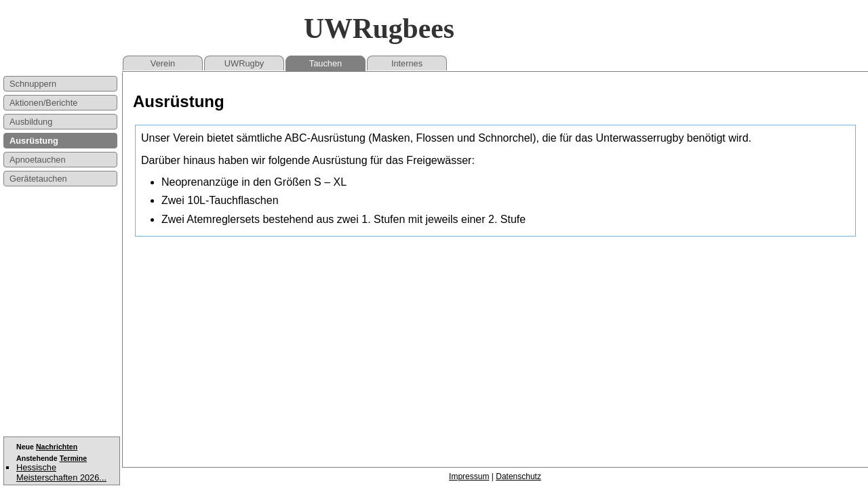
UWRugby (244, 63)
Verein (163, 63)
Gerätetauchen (38, 179)
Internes (407, 63)
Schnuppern (33, 84)
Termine (73, 458)
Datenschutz (518, 476)
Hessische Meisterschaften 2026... (61, 472)
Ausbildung (31, 122)
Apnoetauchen (38, 160)
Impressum (469, 476)
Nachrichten (57, 447)
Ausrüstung (34, 141)
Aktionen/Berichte (43, 103)
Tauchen (325, 63)
